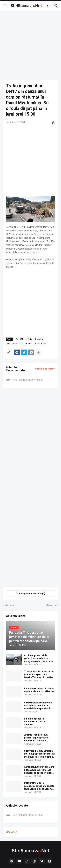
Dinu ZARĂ (11, 832)
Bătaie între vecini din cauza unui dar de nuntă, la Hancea (39, 690)
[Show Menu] (5, 6)
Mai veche (51, 605)
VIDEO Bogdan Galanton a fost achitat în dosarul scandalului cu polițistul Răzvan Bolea (38, 706)
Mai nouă (9, 605)
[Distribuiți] (52, 122)
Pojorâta (39, 339)
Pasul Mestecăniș (24, 339)
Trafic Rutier (26, 344)
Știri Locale (12, 344)
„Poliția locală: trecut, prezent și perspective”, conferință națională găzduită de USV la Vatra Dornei (37, 738)
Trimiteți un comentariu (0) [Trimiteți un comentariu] (30, 594)
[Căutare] (56, 6)
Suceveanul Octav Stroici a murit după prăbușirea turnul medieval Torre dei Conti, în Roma (39, 754)
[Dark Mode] (48, 6)
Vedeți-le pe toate (44, 369)
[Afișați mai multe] (38, 352)
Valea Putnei (41, 344)
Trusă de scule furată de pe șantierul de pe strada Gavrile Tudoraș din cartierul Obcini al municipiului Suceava (40, 675)
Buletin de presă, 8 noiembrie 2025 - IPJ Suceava (35, 722)
